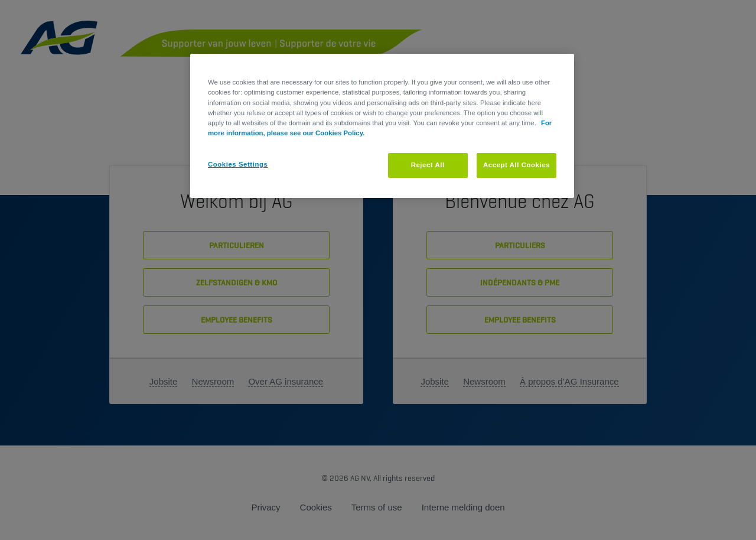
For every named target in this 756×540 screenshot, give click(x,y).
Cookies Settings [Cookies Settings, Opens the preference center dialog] (238, 164)
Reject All (428, 165)
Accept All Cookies (517, 165)
